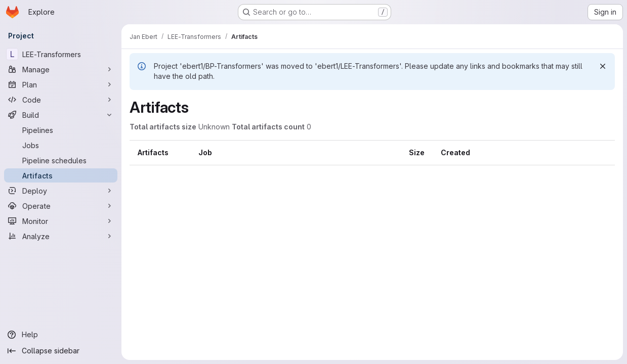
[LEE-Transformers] (61, 54)
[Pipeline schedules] (61, 160)
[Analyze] (61, 236)
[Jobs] (61, 145)
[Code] (61, 100)
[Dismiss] (603, 66)
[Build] (61, 115)
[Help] (61, 335)
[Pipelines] (61, 130)
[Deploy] (61, 191)
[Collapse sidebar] (61, 351)
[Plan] (61, 84)
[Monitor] (61, 221)
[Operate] (61, 206)
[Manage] (61, 69)
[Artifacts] (61, 175)
